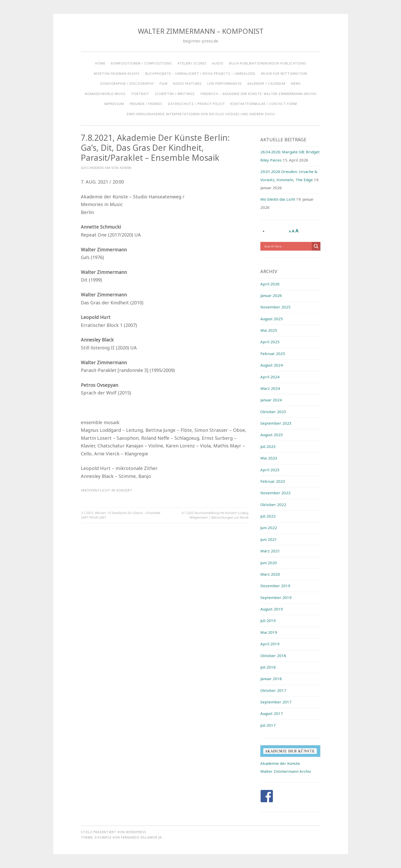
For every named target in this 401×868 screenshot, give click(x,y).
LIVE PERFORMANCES (225, 84)
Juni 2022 (269, 528)
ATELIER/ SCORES (192, 63)
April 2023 (270, 470)
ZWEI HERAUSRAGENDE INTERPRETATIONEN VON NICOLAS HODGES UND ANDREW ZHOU (201, 114)
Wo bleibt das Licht (278, 199)
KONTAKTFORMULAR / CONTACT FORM (264, 104)
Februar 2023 (273, 481)
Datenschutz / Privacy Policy (196, 104)
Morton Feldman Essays (117, 74)
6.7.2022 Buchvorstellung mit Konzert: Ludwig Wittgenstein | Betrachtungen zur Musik (215, 515)
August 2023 (272, 435)
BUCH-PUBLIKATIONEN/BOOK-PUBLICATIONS (268, 63)
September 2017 (276, 702)
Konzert (124, 490)
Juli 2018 (268, 667)
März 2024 (270, 388)
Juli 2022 (268, 516)
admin (126, 168)
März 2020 (270, 574)
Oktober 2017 (273, 690)
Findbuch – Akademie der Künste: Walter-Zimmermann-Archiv (258, 94)
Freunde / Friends (146, 104)
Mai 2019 (269, 632)
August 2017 (272, 713)
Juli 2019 (268, 620)
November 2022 (275, 493)
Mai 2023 (269, 458)
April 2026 (270, 284)
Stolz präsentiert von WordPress (114, 832)
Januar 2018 (271, 679)
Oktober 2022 (273, 505)
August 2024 (272, 365)
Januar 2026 (271, 295)
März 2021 (270, 551)
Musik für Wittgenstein (284, 74)
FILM (164, 84)
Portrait (141, 94)
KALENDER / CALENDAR (267, 84)
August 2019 (272, 609)
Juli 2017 (268, 725)
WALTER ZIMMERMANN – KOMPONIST (201, 31)
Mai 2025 (269, 330)
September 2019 (276, 597)
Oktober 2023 (273, 412)
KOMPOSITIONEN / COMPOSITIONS (141, 63)
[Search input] (287, 246)
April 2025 (270, 342)
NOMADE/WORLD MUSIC (105, 94)
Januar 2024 (271, 400)
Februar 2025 (273, 353)
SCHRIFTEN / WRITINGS (175, 94)
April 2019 (270, 644)
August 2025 (272, 319)
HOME (100, 63)
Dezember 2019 (275, 586)
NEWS (296, 84)
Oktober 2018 (273, 656)
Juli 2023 (268, 446)
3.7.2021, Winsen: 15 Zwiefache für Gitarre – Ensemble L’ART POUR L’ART (120, 515)
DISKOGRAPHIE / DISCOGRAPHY (127, 84)
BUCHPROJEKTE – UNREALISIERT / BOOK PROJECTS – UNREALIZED (200, 74)
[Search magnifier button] (316, 246)
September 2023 (276, 423)
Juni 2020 (269, 563)
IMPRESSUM (114, 104)
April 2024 (270, 377)
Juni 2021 (269, 539)
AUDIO (218, 63)
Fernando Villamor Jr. (142, 837)
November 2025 (275, 307)
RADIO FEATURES (187, 84)
